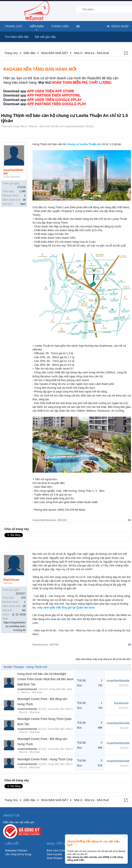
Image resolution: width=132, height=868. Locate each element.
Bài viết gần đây (45, 37)
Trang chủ (14, 26)
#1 (129, 520)
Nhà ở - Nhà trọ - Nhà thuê (35, 126)
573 (23, 598)
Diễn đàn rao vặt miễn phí (19, 822)
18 (24, 606)
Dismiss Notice (125, 837)
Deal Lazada (54, 854)
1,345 (22, 191)
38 (24, 200)
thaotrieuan (11, 580)
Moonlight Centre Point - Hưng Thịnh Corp (45, 759)
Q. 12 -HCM (19, 615)
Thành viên (60, 26)
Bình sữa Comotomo (59, 850)
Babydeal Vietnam (16, 850)
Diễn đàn (37, 26)
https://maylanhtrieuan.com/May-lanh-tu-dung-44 (15, 626)
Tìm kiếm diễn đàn (17, 37)
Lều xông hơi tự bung (18, 854)
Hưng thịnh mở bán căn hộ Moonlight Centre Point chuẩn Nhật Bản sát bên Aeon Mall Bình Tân (45, 679)
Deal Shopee (55, 858)
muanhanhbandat (74, 126)
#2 (129, 645)
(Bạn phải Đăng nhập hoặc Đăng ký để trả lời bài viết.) (103, 659)
